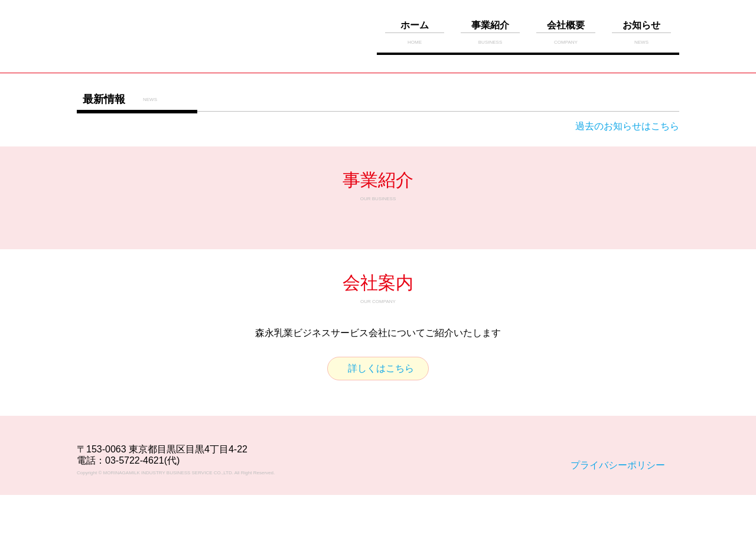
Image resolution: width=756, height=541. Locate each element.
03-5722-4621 (135, 460)
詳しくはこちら (381, 368)
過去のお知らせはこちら (627, 126)
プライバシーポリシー (618, 465)
